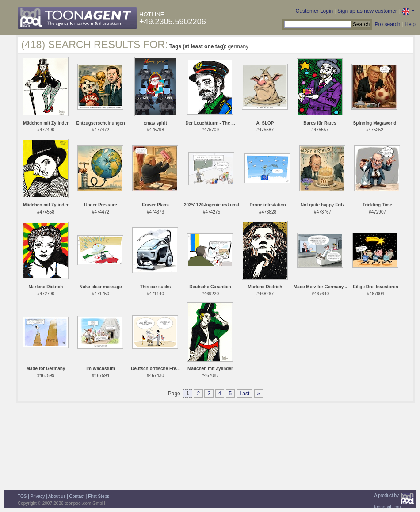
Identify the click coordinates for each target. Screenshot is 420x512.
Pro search (387, 24)
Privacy (38, 496)
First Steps (99, 496)
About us (57, 496)
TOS (22, 496)
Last (245, 394)
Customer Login (315, 11)
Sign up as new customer (367, 11)
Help (410, 24)
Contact (77, 496)
